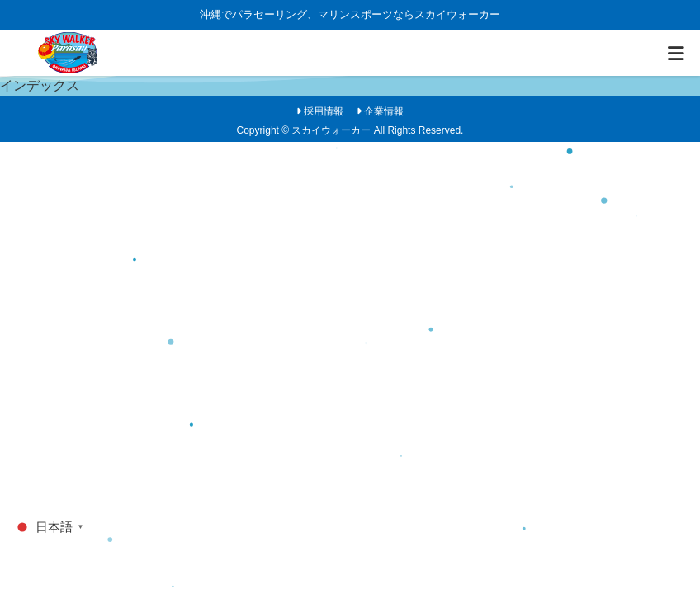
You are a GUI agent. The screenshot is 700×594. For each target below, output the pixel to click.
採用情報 (324, 111)
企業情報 (384, 111)
